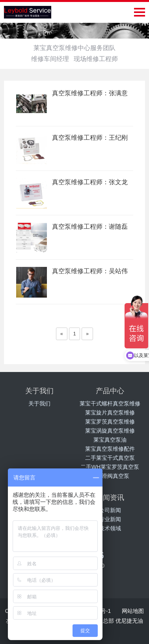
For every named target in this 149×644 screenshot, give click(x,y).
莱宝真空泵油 (110, 440)
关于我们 (39, 403)
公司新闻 (110, 510)
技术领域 (110, 528)
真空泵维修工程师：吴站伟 (90, 271)
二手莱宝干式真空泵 (110, 458)
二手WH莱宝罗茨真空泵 (110, 467)
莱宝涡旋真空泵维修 (110, 431)
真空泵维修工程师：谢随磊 (90, 227)
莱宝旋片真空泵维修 (110, 413)
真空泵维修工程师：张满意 (90, 93)
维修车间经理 (50, 59)
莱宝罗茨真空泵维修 (110, 422)
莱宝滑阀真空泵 (110, 476)
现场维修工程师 (96, 59)
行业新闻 (110, 519)
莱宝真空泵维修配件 (110, 449)
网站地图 (133, 611)
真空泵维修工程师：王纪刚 (90, 138)
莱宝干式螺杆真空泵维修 (110, 403)
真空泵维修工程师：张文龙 (90, 182)
